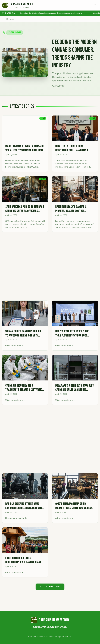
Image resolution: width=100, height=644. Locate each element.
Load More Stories (50, 587)
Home (10, 19)
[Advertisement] (50, 266)
